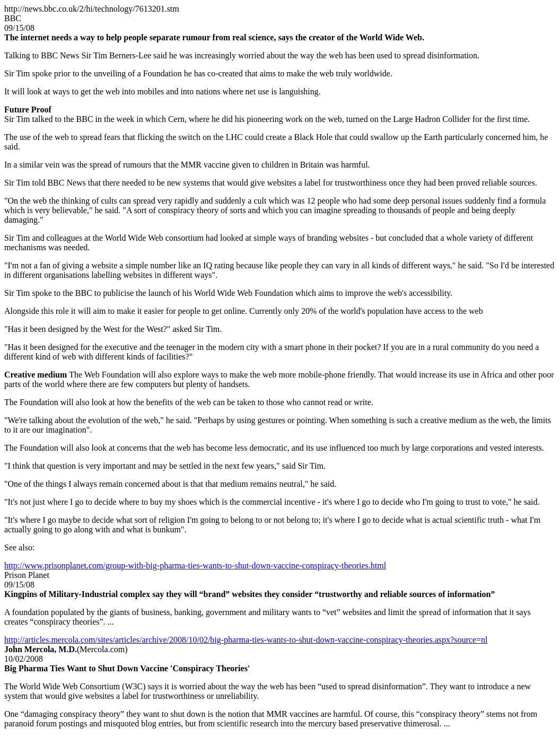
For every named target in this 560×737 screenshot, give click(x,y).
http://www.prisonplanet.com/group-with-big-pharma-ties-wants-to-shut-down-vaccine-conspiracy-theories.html (195, 565)
